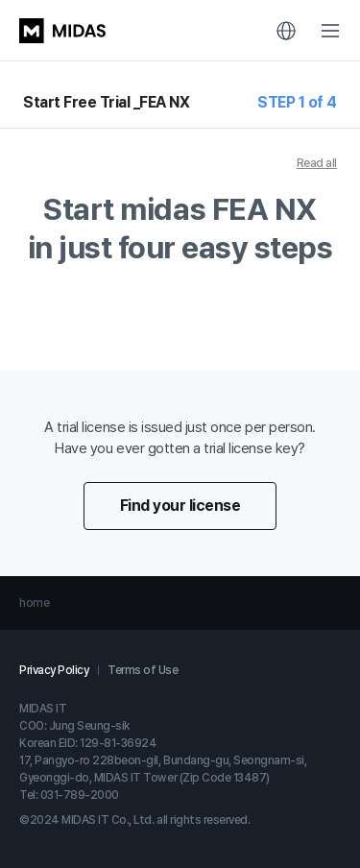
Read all (317, 163)
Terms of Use (143, 670)
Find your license (180, 506)
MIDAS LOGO (62, 30)
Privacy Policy (54, 670)
